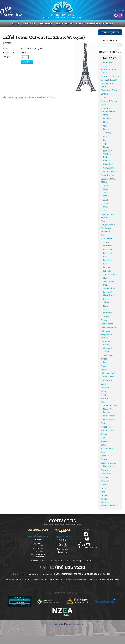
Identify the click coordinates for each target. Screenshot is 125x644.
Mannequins (109, 466)
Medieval (105, 388)
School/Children (108, 448)
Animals (104, 66)
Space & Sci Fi (107, 456)
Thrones (104, 477)
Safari (103, 445)
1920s (106, 189)
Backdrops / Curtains (110, 76)
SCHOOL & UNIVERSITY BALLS (95, 24)
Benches (107, 267)
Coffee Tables (109, 288)
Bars (105, 257)
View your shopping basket (15, 97)
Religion (104, 434)
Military (104, 391)
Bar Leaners (108, 249)
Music (103, 395)
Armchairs (107, 246)
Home (16, 24)
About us (29, 24)
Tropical (104, 485)
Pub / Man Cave (107, 430)
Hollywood (106, 331)
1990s (106, 207)
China (106, 122)
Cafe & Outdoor (110, 274)
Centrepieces (107, 94)
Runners (104, 441)
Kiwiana (104, 366)
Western (104, 495)
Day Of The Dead (108, 175)
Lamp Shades (109, 377)
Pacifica (107, 161)
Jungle (104, 359)
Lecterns (105, 370)
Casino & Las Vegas (109, 90)
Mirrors (106, 306)
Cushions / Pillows (109, 172)
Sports (104, 459)
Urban (103, 488)
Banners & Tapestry (109, 80)
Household (106, 341)
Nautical (104, 398)
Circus (103, 105)
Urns (103, 492)
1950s (106, 193)
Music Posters (109, 416)
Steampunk (106, 474)
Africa (106, 115)
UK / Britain (108, 164)
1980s (106, 203)
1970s (106, 200)
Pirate (103, 423)
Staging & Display (108, 463)
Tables (106, 302)
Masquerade (106, 380)
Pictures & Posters (109, 406)
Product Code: (9, 52)
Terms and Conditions (74, 624)
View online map (74, 579)
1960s (106, 196)
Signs (103, 452)
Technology (108, 355)
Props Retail (106, 427)
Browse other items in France (42, 97)
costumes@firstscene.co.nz (38, 536)
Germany (107, 133)
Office (103, 402)
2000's (106, 211)
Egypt (106, 126)
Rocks (106, 362)
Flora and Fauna (108, 239)
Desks (106, 299)
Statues (104, 470)
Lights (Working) (108, 373)
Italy (105, 140)
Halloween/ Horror (109, 327)
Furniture (105, 242)
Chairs (106, 278)
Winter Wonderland (109, 506)
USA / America (109, 168)
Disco (103, 221)
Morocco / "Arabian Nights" (107, 154)
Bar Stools (108, 253)
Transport (105, 481)
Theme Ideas (106, 62)
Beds (105, 264)
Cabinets (107, 271)
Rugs (103, 438)
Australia (107, 118)
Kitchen (107, 345)
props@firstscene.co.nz (63, 537)
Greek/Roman (107, 324)
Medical (104, 384)
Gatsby (104, 320)
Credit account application (53, 624)
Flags (103, 235)
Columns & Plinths (109, 101)
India (105, 136)
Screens (107, 316)
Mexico (106, 147)
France (106, 129)
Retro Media (109, 419)
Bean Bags (108, 260)
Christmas (105, 97)
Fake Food (105, 231)
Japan (106, 144)
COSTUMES (45, 24)
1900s (106, 185)
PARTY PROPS (64, 24)
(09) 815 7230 (70, 567)
